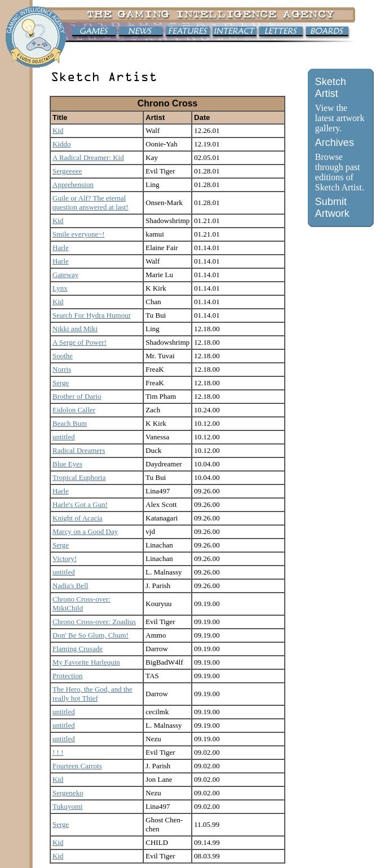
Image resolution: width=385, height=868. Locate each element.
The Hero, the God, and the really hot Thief (92, 694)
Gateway (65, 275)
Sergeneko (68, 793)
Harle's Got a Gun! (80, 504)
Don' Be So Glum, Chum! (90, 635)
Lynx (60, 288)
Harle (61, 248)
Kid (58, 130)
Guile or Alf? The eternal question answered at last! (90, 202)
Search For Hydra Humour (92, 315)
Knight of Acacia (78, 518)
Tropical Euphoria (79, 477)
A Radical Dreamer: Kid (88, 157)
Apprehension (73, 184)
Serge (61, 383)
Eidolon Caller (74, 410)
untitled (64, 437)
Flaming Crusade (78, 649)
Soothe (63, 356)
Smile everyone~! (79, 234)
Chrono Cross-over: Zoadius (94, 622)
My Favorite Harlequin (86, 662)
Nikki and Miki (75, 329)
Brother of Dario (77, 396)
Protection (67, 676)
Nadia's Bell (70, 586)
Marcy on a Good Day (85, 531)
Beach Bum (70, 423)
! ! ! (58, 752)
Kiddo (62, 144)
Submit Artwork (332, 208)
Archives (335, 143)
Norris (62, 369)
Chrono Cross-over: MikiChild (81, 604)
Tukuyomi (68, 806)
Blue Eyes (67, 464)
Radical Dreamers (79, 450)
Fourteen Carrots (77, 766)
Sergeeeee (67, 171)
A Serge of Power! (79, 342)
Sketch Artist (331, 88)
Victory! (65, 558)
